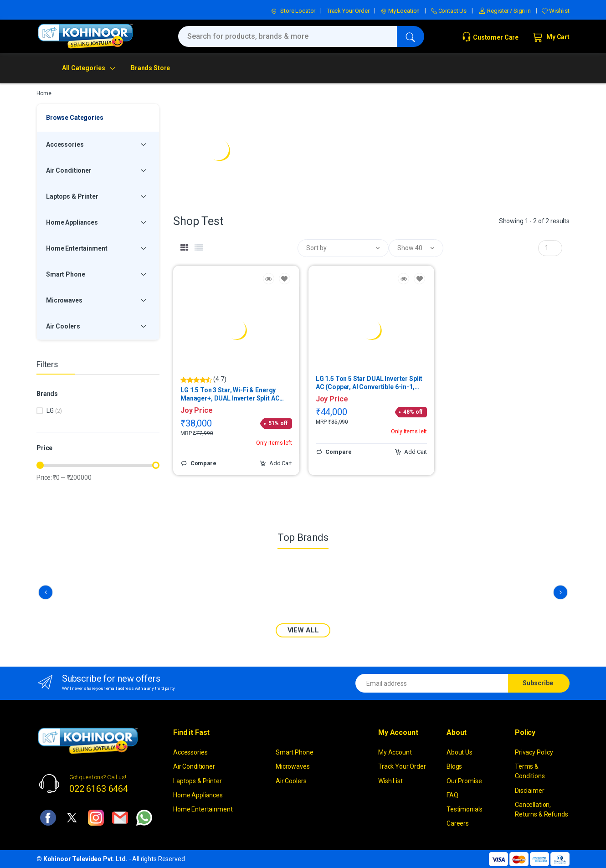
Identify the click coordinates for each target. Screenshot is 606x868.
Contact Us (449, 11)
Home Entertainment (203, 809)
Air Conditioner (194, 766)
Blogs (454, 766)
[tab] (185, 248)
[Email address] (432, 683)
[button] (343, 248)
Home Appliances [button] (72, 222)
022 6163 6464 (99, 789)
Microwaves (293, 766)
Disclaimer (530, 791)
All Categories (84, 68)
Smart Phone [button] (65, 274)
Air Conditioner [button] (69, 170)
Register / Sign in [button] (504, 11)
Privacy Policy (534, 752)
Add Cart (276, 463)
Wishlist (556, 11)
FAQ (452, 795)
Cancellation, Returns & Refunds (542, 809)
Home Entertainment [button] (77, 248)
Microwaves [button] (64, 300)
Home (44, 93)
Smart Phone (294, 752)
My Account (395, 752)
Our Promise (464, 781)
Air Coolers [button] (63, 326)
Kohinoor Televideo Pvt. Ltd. (85, 859)
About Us (460, 752)
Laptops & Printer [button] (72, 196)
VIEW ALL (303, 630)
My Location (400, 11)
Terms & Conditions (530, 771)
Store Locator (293, 11)
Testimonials (465, 809)
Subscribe (538, 683)
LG (54, 411)
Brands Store (150, 68)
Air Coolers (291, 781)
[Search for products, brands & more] (288, 36)
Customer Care (490, 37)
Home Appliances (198, 795)
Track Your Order (348, 11)
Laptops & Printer (198, 781)
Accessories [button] (65, 144)
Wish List (390, 781)
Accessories (190, 752)
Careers (458, 823)
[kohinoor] (85, 36)
